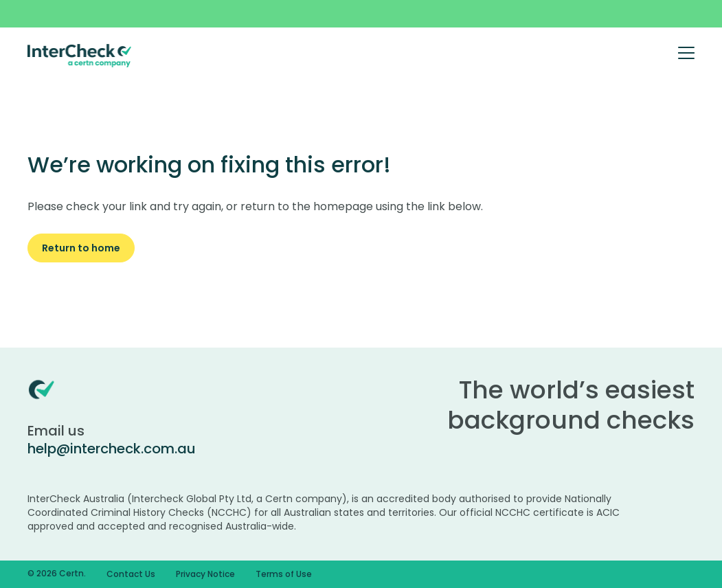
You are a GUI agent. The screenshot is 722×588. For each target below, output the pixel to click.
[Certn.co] (80, 55)
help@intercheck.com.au (112, 449)
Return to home (81, 248)
